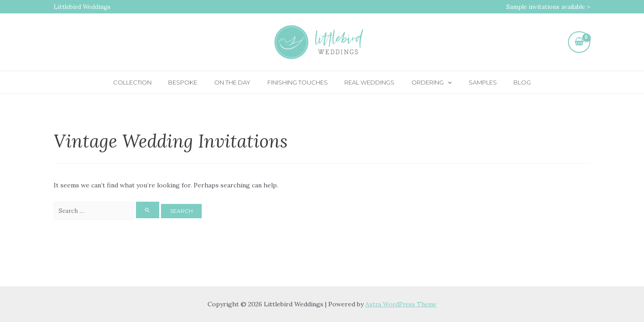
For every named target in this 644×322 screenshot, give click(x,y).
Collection (151, 82)
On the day (240, 82)
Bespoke (196, 82)
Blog (504, 82)
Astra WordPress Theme (401, 304)
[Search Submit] (152, 210)
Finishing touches (300, 82)
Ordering (424, 82)
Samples (469, 82)
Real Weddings (367, 82)
